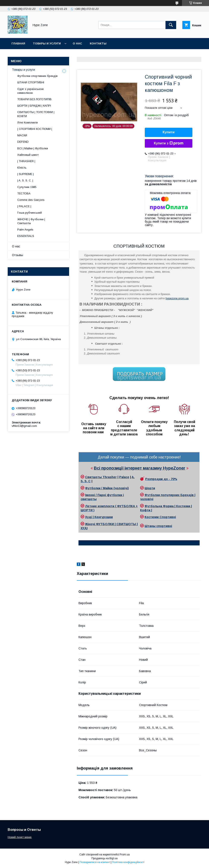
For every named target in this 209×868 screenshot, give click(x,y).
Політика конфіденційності (128, 862)
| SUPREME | (25, 174)
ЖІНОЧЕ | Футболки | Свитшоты (31, 221)
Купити (169, 132)
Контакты (98, 43)
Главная (18, 43)
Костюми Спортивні (160, 517)
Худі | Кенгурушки (99, 517)
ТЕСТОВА (24, 193)
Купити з (168, 143)
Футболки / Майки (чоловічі (106, 488)
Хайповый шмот (28, 155)
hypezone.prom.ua (177, 298)
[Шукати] (171, 25)
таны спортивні (160, 526)
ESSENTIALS (26, 236)
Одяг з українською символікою (30, 91)
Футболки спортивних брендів (37, 76)
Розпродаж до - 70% (161, 479)
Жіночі (91, 524)
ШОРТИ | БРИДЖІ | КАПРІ (34, 106)
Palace (124, 477)
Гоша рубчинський (30, 213)
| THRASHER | (26, 161)
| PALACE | (24, 206)
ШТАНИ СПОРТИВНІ (31, 82)
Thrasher (110, 477)
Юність (22, 168)
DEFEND (23, 142)
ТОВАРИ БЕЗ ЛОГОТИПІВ (34, 99)
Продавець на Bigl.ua (104, 858)
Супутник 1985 (27, 187)
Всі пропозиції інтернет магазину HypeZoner (140, 468)
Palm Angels (25, 230)
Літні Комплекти (28, 123)
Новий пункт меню (20, 837)
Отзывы (17, 255)
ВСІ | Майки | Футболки (33, 148)
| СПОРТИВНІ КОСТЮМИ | (35, 129)
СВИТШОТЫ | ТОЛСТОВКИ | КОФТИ (36, 114)
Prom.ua (125, 855)
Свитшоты (94, 477)
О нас (77, 43)
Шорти (150, 488)
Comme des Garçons (31, 200)
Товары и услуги (47, 43)
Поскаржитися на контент (95, 862)
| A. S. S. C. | (25, 180)
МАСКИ (22, 135)
